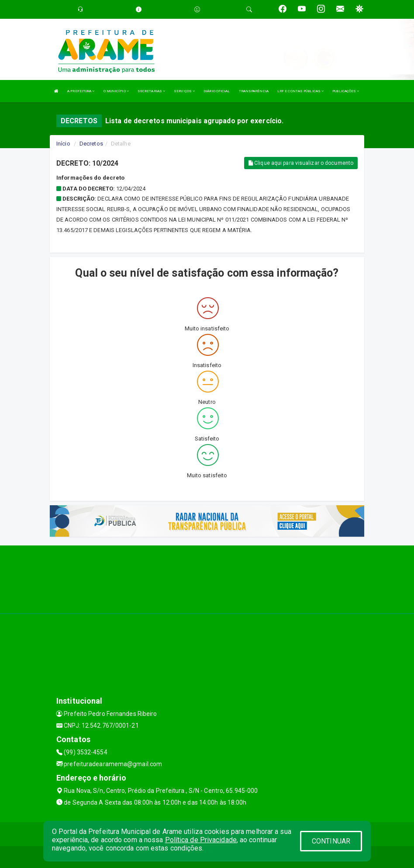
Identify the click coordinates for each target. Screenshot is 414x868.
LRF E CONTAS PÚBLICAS (300, 91)
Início (63, 144)
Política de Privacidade (201, 840)
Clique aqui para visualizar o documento (301, 163)
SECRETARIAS (151, 91)
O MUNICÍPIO (116, 91)
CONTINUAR (331, 841)
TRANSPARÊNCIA (254, 91)
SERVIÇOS (184, 91)
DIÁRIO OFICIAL (217, 91)
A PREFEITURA (81, 91)
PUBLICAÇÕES (346, 91)
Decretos (91, 144)
